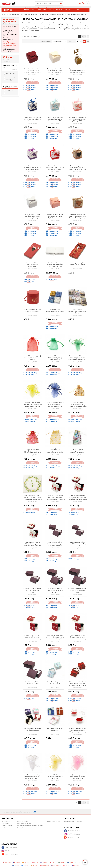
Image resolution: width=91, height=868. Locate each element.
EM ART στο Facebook (72, 831)
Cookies (4, 828)
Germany (26, 862)
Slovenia (25, 866)
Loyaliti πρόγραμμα (23, 821)
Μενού (8, 10)
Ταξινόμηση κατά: (46, 41)
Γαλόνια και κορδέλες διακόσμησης (9, 50)
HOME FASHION (11, 93)
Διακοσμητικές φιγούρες (10, 35)
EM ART (9, 91)
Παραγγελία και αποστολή (25, 828)
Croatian (44, 862)
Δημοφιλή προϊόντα (56, 10)
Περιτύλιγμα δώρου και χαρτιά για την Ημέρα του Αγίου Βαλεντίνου (10, 44)
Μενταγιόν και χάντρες (10, 27)
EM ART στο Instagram (72, 834)
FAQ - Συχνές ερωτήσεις (24, 824)
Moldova (75, 866)
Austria (35, 862)
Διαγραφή (15, 69)
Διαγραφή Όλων (7, 62)
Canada (66, 866)
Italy (78, 862)
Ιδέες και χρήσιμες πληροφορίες (73, 821)
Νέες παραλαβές (30, 10)
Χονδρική (69, 10)
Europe (70, 862)
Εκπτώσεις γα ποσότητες (9, 80)
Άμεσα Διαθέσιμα (9, 74)
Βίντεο (77, 10)
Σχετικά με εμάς (6, 821)
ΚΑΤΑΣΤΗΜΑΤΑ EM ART (54, 821)
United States (56, 866)
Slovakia (16, 866)
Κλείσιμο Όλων (7, 60)
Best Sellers (10, 77)
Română (17, 862)
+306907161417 (60, 7)
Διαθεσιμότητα (8, 66)
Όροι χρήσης (5, 824)
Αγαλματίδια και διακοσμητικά (8, 31)
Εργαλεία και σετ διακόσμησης (8, 39)
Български (7, 862)
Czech (52, 862)
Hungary (61, 862)
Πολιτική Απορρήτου (7, 826)
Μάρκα (7, 87)
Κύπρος (34, 866)
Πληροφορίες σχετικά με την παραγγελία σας (30, 826)
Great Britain (44, 866)
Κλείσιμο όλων (7, 23)
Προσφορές (42, 10)
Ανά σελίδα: (72, 41)
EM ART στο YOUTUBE (72, 837)
